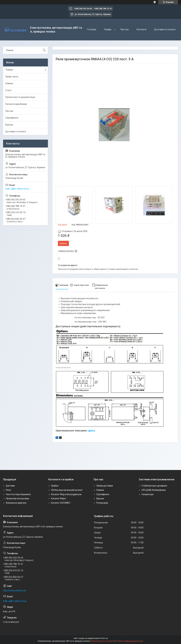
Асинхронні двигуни (16, 503)
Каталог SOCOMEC (61, 503)
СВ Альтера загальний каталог (67, 490)
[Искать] (44, 50)
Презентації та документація (20, 97)
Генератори (148, 494)
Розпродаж (102, 503)
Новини (9, 83)
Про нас (125, 29)
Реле (8, 490)
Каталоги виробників (16, 104)
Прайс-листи (12, 77)
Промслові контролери (17, 498)
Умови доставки (105, 486)
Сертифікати (12, 118)
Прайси (55, 486)
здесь (91, 431)
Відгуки (9, 125)
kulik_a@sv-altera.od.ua (17, 189)
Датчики (10, 486)
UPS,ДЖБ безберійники (154, 490)
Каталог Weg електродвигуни (66, 494)
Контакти (141, 29)
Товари (108, 29)
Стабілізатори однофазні (154, 486)
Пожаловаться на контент (102, 641)
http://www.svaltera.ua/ (15, 591)
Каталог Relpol (59, 498)
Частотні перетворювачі (18, 494)
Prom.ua (104, 638)
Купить (63, 243)
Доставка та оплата (165, 29)
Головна (92, 29)
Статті (9, 90)
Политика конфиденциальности (129, 641)
